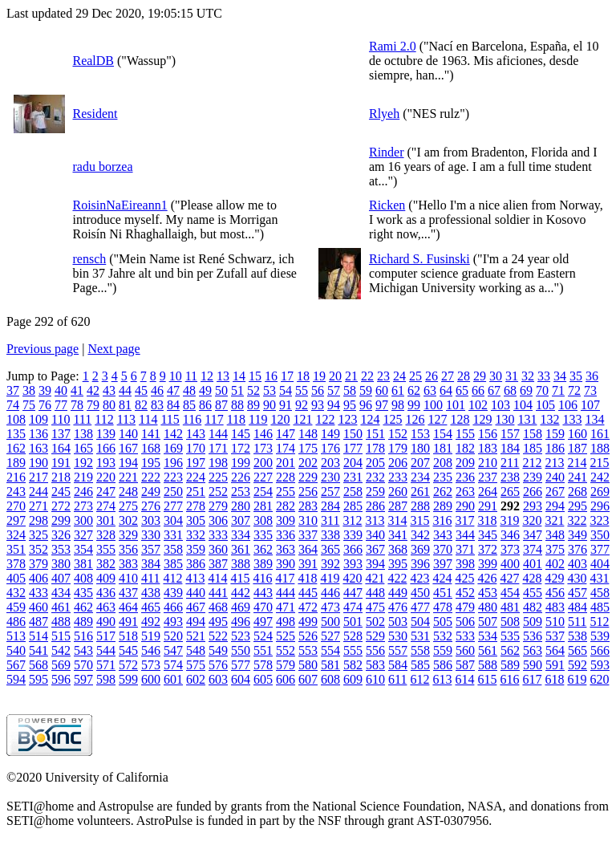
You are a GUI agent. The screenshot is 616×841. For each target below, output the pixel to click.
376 (577, 549)
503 (398, 622)
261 (420, 492)
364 (308, 549)
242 (600, 477)
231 (353, 477)
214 (577, 463)
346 (510, 535)
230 (330, 477)
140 (128, 434)
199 (241, 463)
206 (398, 463)
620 (599, 679)
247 (106, 492)
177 (353, 448)
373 (510, 549)
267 (555, 492)
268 (577, 492)
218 (61, 477)
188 (600, 448)
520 (173, 636)
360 (218, 549)
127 (437, 419)
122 (325, 419)
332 (196, 535)
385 (173, 564)
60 (382, 390)
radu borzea (102, 167)
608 (330, 679)
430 (577, 578)
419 (330, 578)
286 (375, 506)
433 (38, 593)
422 (397, 578)
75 (29, 405)
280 (241, 506)
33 (544, 376)
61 (398, 390)
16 (271, 376)
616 (509, 679)
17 (287, 376)
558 (420, 650)
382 (106, 564)
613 (442, 679)
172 (241, 448)
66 (478, 390)
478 (443, 607)
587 (465, 665)
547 (173, 650)
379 (38, 564)
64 (446, 390)
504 (420, 622)
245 (61, 492)
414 (217, 578)
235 (443, 477)
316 (442, 520)
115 (170, 419)
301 (106, 520)
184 (510, 448)
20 (335, 376)
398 (465, 564)
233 (398, 477)
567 (16, 665)
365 (330, 549)
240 (555, 477)
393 (353, 564)
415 (240, 578)
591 (555, 665)
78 (77, 405)
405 (16, 578)
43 (109, 390)
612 (419, 679)
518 (128, 636)
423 (419, 578)
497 (263, 622)
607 (308, 679)
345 (488, 535)
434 (61, 593)
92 (302, 405)
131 (527, 419)
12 (207, 376)
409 (106, 578)
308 (263, 520)
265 (510, 492)
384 (151, 564)
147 (286, 434)
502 (375, 622)
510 (555, 622)
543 (83, 650)
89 (253, 405)
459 (16, 607)
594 (16, 679)
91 (286, 405)
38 (29, 390)
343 (443, 535)
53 (269, 390)
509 (533, 622)
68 (510, 390)
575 (196, 665)
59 (366, 390)
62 (414, 390)
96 (366, 405)
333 (218, 535)
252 (218, 492)
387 (218, 564)
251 (196, 492)
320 (532, 520)
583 (375, 665)
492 (151, 622)
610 (375, 679)
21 (351, 376)
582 (353, 665)
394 (375, 564)
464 (128, 607)
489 (83, 622)
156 (488, 434)
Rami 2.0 (393, 46)
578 (263, 665)
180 (420, 448)
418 (307, 578)
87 (221, 405)
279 (218, 506)
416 (262, 578)
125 (392, 419)
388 (241, 564)
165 (83, 448)
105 (545, 405)
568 (38, 665)
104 (523, 405)
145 (241, 434)
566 (600, 650)
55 (302, 390)
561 (488, 650)
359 (196, 549)
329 (128, 535)
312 (352, 520)
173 (263, 448)
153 (420, 434)
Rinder (387, 152)
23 (383, 376)
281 (263, 506)
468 (218, 607)
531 (420, 636)
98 (398, 405)
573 (151, 665)
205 (375, 463)
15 (255, 376)
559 (443, 650)
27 (448, 376)
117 (214, 419)
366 (353, 549)
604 (241, 679)
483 (555, 607)
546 (151, 650)
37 (13, 390)
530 (398, 636)
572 (128, 665)
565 (577, 650)
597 (83, 679)
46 (157, 390)
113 (126, 419)
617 (532, 679)
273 (83, 506)
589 (510, 665)
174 (286, 448)
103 (500, 405)
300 (83, 520)
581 (330, 665)
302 (128, 520)
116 (192, 419)
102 (478, 405)
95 (350, 405)
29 (480, 376)
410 (128, 578)
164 (61, 448)
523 (241, 636)
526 (308, 636)
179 (398, 448)
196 (173, 463)
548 (196, 650)
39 (45, 390)
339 (353, 535)
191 (61, 463)
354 (83, 549)
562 (510, 650)
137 (61, 434)
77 (61, 405)
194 (128, 463)
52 (253, 390)
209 (465, 463)
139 (106, 434)
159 (555, 434)
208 (443, 463)
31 (512, 376)
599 (128, 679)
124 (370, 419)
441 (218, 593)
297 (16, 520)
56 (318, 390)
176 (330, 448)
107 (590, 405)
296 (600, 506)
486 (16, 622)
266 (533, 492)
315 (419, 520)
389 (263, 564)
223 (173, 477)
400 (510, 564)
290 (465, 506)
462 (83, 607)
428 (532, 578)
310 (308, 520)
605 (263, 679)
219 (83, 477)
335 (263, 535)
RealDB (93, 61)
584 (398, 665)
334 (241, 535)
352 (38, 549)
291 (488, 506)
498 (286, 622)
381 (83, 564)
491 (128, 622)
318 (487, 520)
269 (600, 492)
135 (16, 434)
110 (61, 419)
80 (109, 405)
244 (38, 492)
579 (286, 665)
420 (352, 578)
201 (286, 463)
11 (191, 376)
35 (576, 376)
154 (443, 434)
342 (420, 535)
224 (196, 477)
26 (432, 376)
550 (241, 650)
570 (83, 665)
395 (398, 564)
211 (510, 463)
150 (353, 434)
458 (600, 593)
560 (465, 650)
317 (464, 520)
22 (367, 376)
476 (398, 607)
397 (443, 564)
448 (375, 593)
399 (488, 564)
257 (330, 492)
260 (398, 492)
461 (61, 607)
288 (420, 506)
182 (465, 448)
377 (600, 549)
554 (330, 650)
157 (510, 434)
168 (151, 448)
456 (555, 593)
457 (577, 593)
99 (414, 405)
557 (398, 650)
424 (442, 578)
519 (151, 636)
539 (600, 636)
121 (302, 419)
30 (496, 376)
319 (509, 520)
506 (465, 622)
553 (308, 650)
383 (128, 564)
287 (398, 506)
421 (375, 578)
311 (330, 520)
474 (353, 607)
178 (375, 448)
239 (533, 477)
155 (465, 434)
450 (420, 593)
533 (465, 636)
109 (38, 419)
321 (554, 520)
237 (488, 477)
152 (398, 434)
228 (286, 477)
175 (308, 448)
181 (443, 448)
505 (443, 622)
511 (577, 622)
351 (16, 549)
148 (308, 434)
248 (128, 492)
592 (577, 665)
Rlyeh (384, 114)
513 (16, 636)
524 (263, 636)
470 (263, 607)
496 (241, 622)
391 (308, 564)
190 (38, 463)
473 (330, 607)
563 (533, 650)
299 (61, 520)
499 (308, 622)
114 (148, 419)
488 (61, 622)
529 (375, 636)
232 (375, 477)
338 (330, 535)
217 (38, 477)
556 (375, 650)
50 (221, 390)
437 (128, 593)
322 (577, 520)
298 (38, 520)
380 (61, 564)
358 (173, 549)
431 (599, 578)
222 (151, 477)
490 (106, 622)
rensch (89, 259)
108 (16, 419)
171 (218, 448)
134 (594, 419)
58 (350, 390)
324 (16, 535)
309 (286, 520)
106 (568, 405)
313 (375, 520)
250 (173, 492)
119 (258, 419)
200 (263, 463)
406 (38, 578)
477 (420, 607)
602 (196, 679)
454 (510, 593)
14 (239, 376)
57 (334, 390)
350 (600, 535)
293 (533, 506)
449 (398, 593)
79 (93, 405)
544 (106, 650)
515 (61, 636)
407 (61, 578)
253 (241, 492)
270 (16, 506)
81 (125, 405)
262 (443, 492)
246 (83, 492)
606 (286, 679)
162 (16, 448)
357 (151, 549)
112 (104, 419)
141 (151, 434)
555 (353, 650)
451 (443, 593)
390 (286, 564)
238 (510, 477)
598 (106, 679)
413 (195, 578)
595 (38, 679)
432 (16, 593)
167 (128, 448)
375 (555, 549)
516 (83, 636)
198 (218, 463)
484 (577, 607)
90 (269, 405)
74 (13, 405)
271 (38, 506)
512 (599, 622)
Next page (113, 349)
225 (218, 477)
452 (465, 593)
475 (375, 607)
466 (173, 607)
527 (330, 636)
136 (38, 434)
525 (286, 636)
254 (263, 492)
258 (353, 492)
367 (375, 549)
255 (286, 492)
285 (353, 506)
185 (533, 448)
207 (420, 463)
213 (554, 463)
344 (465, 535)
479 (465, 607)
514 (38, 636)
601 (173, 679)
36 (592, 376)
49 (205, 390)
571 (106, 665)
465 (151, 607)
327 (83, 535)
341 (398, 535)
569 (61, 665)
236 (465, 477)
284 (330, 506)
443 (263, 593)
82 (141, 405)
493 (173, 622)
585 (420, 665)
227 (263, 477)
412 (172, 578)
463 (106, 607)
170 (196, 448)
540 (16, 650)
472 (308, 607)
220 (106, 477)
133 (572, 419)
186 (555, 448)
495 (218, 622)
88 (237, 405)
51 (237, 390)
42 (93, 390)
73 (590, 390)
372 (488, 549)
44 (125, 390)
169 (173, 448)
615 (487, 679)
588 (488, 665)
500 (330, 622)
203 (330, 463)
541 (38, 650)
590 (533, 665)
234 (420, 477)
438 (151, 593)
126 (415, 419)
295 (577, 506)
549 (218, 650)
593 (600, 665)
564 (555, 650)
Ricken (387, 205)
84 (173, 405)
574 (173, 665)
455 (533, 593)
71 (558, 390)
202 (308, 463)
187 (577, 448)
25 (415, 376)
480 (488, 607)
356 (128, 549)
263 (465, 492)
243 (16, 492)
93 (318, 405)
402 (555, 564)
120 (280, 419)
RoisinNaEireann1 (120, 205)
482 (533, 607)
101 (456, 405)
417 (285, 578)
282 (286, 506)
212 (532, 463)
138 (83, 434)
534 (488, 636)
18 (303, 376)
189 (16, 463)
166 (106, 448)
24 (399, 376)
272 (61, 506)
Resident (95, 114)
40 (61, 390)
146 (263, 434)
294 (555, 506)
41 (77, 390)
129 (482, 419)
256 (308, 492)
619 (577, 679)
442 (241, 593)
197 (196, 463)
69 (526, 390)
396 (420, 564)
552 (286, 650)
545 (128, 650)
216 (16, 477)
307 (241, 520)
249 (151, 492)
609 (353, 679)
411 (150, 578)
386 (196, 564)
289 (443, 506)
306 (218, 520)
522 (218, 636)
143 (196, 434)
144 (218, 434)
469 (241, 607)
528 (353, 636)
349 (577, 535)
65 (462, 390)
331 (173, 535)
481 (510, 607)
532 (443, 636)
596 (61, 679)
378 (16, 564)
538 (577, 636)
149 (330, 434)
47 (173, 390)
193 (106, 463)
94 (334, 405)
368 (398, 549)
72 (574, 390)
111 (82, 419)
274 (106, 506)
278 (196, 506)
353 (61, 549)
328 (106, 535)
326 (61, 535)
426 (487, 578)
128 (460, 419)
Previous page (43, 349)
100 (433, 405)
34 (560, 376)
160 (577, 434)
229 (308, 477)
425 (464, 578)
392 (330, 564)
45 (141, 390)
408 (83, 578)
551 (263, 650)
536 (533, 636)
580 (308, 665)
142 (173, 434)
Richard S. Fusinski (419, 259)
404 (600, 564)
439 (173, 593)
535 (510, 636)
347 (533, 535)
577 (241, 665)
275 (128, 506)
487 (38, 622)
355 (106, 549)
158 (533, 434)
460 (38, 607)
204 (353, 463)
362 (263, 549)
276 (151, 506)
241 (577, 477)
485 (600, 607)
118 (236, 419)
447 (353, 593)
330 (151, 535)
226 (241, 477)
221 (128, 477)
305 (196, 520)
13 (223, 376)
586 (443, 665)
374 (533, 549)
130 (505, 419)
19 (319, 376)
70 (542, 390)
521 (196, 636)
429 (554, 578)
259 (375, 492)
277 (173, 506)
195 (151, 463)
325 (38, 535)
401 (533, 564)
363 (286, 549)
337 (308, 535)
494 (196, 622)
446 (330, 593)
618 (554, 679)
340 (375, 535)
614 (464, 679)
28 (464, 376)
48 (189, 390)
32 (528, 376)
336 (286, 535)
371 (465, 549)
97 (382, 405)
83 (157, 405)
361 (241, 549)
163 (38, 448)
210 (488, 463)
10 (176, 376)
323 (599, 520)
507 (488, 622)
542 (61, 650)
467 (196, 607)
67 (494, 390)
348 (555, 535)
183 (488, 448)
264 (488, 492)
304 (173, 520)
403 (577, 564)
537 (555, 636)
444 (286, 593)
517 (106, 636)
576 (218, 665)
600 (151, 679)
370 (443, 549)
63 (430, 390)
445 (308, 593)
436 (106, 593)
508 (510, 622)
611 (397, 679)
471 (286, 607)
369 (420, 549)
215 (599, 463)
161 (600, 434)
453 (488, 593)
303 (151, 520)
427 (509, 578)
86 (205, 405)
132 (549, 419)
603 (218, 679)
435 (83, 593)
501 (353, 622)
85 (189, 405)
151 (375, 434)
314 (397, 520)
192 (83, 463)
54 (286, 390)
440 (196, 593)
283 (308, 506)
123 (347, 419)
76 (45, 405)
